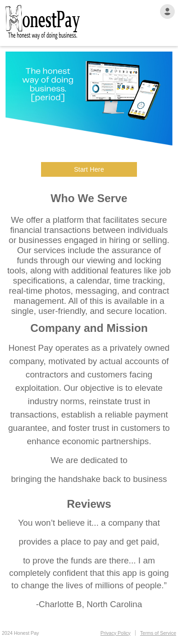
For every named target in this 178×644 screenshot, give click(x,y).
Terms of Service (158, 633)
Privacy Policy (116, 633)
